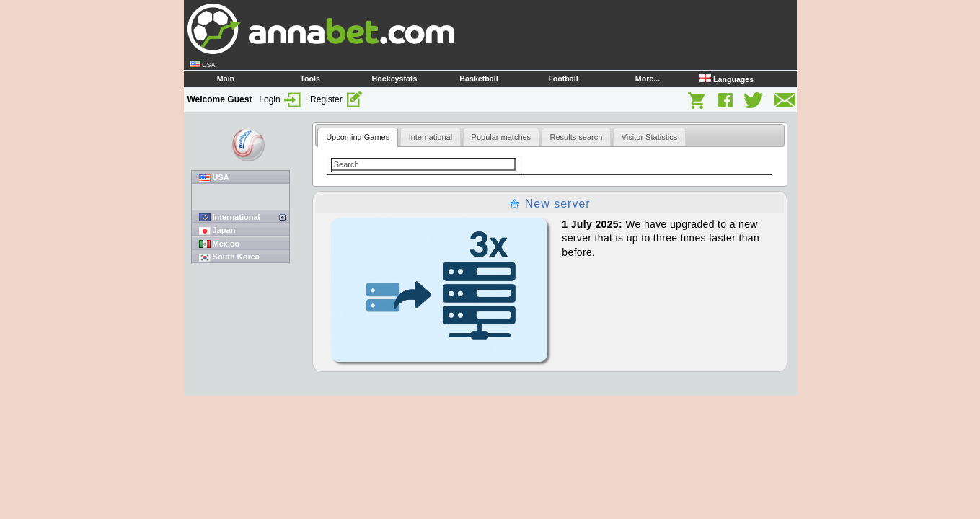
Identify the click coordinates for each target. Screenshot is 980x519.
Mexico (219, 244)
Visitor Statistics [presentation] (649, 137)
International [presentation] (431, 137)
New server (549, 204)
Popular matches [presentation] (502, 137)
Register (337, 99)
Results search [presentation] (577, 137)
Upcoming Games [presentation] (358, 137)
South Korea (229, 257)
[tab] (358, 137)
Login (281, 99)
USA (214, 178)
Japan (217, 230)
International (230, 217)
